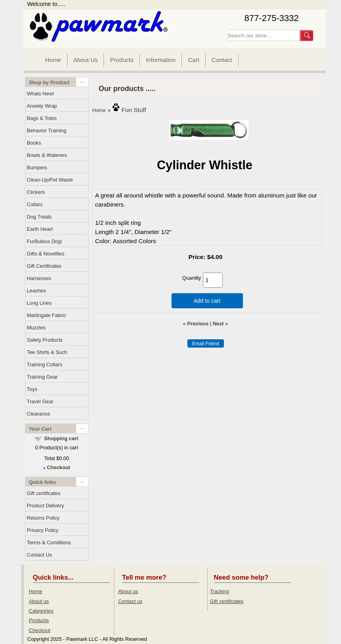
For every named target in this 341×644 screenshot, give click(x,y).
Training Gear (42, 377)
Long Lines (39, 303)
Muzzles (36, 328)
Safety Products (45, 340)
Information (161, 60)
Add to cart (207, 301)
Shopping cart (61, 438)
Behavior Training (47, 131)
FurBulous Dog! (45, 241)
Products (122, 60)
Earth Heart (40, 229)
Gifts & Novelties (46, 254)
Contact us (130, 601)
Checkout (40, 630)
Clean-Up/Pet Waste (50, 180)
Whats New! (41, 94)
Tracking (220, 591)
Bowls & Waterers (47, 155)
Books (34, 143)
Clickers (36, 192)
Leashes (37, 291)
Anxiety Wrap (42, 106)
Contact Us (39, 555)
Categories (41, 611)
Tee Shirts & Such (47, 352)
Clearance (39, 414)
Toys (32, 389)
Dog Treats (39, 217)
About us (39, 601)
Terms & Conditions (49, 542)
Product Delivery (46, 506)
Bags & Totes (42, 118)
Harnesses (39, 278)
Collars (35, 204)
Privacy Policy (43, 530)
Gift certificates (44, 493)
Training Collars (45, 365)
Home (53, 60)
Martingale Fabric (47, 315)
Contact (222, 60)
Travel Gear (40, 401)
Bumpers (37, 167)
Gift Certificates (44, 266)
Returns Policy (43, 518)
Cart (193, 60)
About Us (86, 60)
